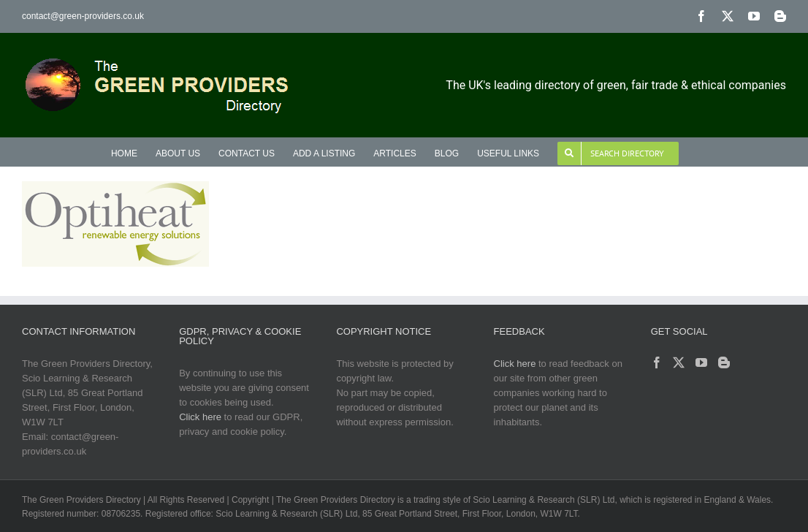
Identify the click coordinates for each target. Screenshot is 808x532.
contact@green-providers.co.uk (83, 16)
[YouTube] (701, 362)
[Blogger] (724, 362)
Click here (200, 417)
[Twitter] (679, 362)
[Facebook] (657, 362)
